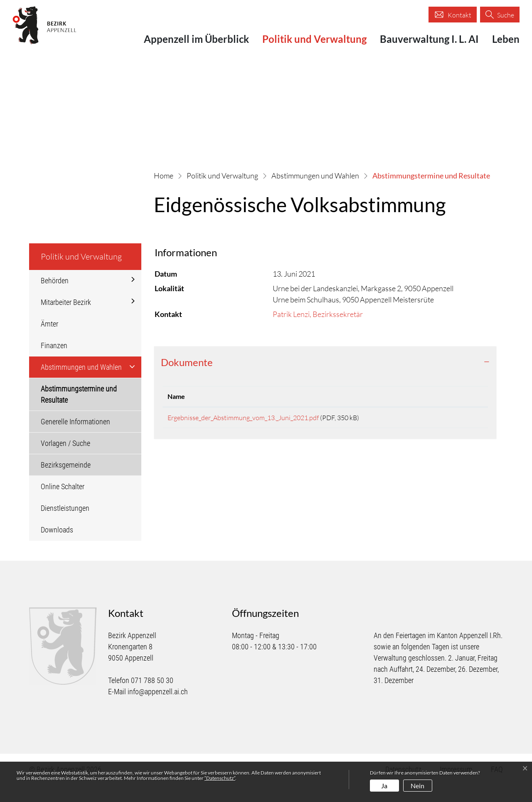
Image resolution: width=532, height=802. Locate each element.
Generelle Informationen (75, 438)
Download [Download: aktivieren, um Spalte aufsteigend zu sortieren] (450, 413)
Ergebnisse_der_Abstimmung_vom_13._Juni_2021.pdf (243, 435)
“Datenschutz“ (220, 778)
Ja (384, 786)
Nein (417, 786)
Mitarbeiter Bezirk (66, 319)
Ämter (49, 340)
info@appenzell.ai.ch (158, 709)
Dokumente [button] (187, 379)
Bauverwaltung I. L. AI (429, 39)
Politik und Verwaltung (314, 39)
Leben (506, 39)
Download (459, 436)
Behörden (55, 297)
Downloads (57, 546)
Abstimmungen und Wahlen (81, 384)
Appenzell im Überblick (196, 39)
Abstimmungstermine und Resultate (79, 414)
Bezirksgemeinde (66, 481)
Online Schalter (63, 503)
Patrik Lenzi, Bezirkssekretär (318, 331)
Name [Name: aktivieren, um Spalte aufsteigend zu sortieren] (176, 413)
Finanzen (54, 362)
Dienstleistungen (65, 525)
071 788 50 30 (152, 697)
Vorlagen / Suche (65, 460)
